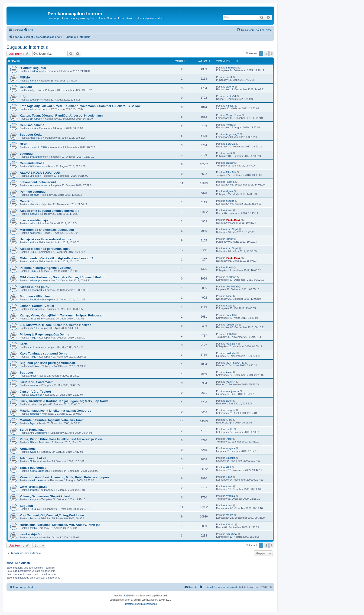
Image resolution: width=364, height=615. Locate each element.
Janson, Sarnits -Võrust (37, 306)
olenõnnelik (36, 290)
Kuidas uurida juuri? (35, 287)
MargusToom (233, 115)
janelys (33, 214)
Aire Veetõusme (39, 433)
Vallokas (34, 366)
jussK (229, 77)
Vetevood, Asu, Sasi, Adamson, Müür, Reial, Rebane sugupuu (64, 477)
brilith (32, 528)
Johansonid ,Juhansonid (38, 182)
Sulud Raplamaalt (33, 430)
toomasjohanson (39, 185)
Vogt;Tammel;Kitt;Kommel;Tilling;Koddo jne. (52, 515)
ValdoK (34, 109)
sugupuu (26, 154)
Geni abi (26, 87)
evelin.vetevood (38, 480)
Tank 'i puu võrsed (33, 468)
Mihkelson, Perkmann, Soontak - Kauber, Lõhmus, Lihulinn (63, 277)
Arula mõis (28, 449)
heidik (33, 128)
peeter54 (34, 100)
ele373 (230, 334)
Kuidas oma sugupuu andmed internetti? (49, 211)
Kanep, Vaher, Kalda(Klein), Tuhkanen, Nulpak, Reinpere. (61, 315)
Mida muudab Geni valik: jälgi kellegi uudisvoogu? (57, 258)
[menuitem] (29, 30)
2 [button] (266, 54)
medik (229, 429)
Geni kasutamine (32, 125)
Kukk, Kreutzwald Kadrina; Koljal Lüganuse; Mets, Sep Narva (64, 401)
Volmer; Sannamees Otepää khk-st (45, 496)
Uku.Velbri (232, 286)
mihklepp (35, 280)
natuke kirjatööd (32, 534)
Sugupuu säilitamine (35, 296)
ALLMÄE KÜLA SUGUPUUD (40, 173)
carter (33, 404)
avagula (34, 452)
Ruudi (229, 267)
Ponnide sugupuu (33, 192)
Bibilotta (34, 461)
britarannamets (38, 157)
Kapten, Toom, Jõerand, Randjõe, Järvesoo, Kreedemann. (62, 116)
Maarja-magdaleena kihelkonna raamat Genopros (55, 411)
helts (32, 223)
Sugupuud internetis (27, 47)
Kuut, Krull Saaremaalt (36, 382)
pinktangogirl (37, 71)
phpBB (126, 596)
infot (23, 96)
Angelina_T (36, 138)
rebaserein (232, 325)
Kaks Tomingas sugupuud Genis (43, 353)
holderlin (231, 353)
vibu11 (33, 328)
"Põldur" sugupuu (33, 68)
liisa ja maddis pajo (34, 220)
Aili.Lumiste (36, 319)
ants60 (230, 163)
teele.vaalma (37, 347)
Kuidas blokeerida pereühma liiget (45, 249)
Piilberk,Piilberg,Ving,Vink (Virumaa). (47, 268)
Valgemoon (36, 90)
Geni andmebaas (32, 163)
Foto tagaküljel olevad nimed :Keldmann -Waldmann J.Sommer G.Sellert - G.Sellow (80, 106)
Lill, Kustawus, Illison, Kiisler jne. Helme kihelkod (56, 325)
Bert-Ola (231, 144)
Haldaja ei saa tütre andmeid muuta (45, 239)
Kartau (25, 344)
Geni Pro (26, 201)
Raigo (33, 338)
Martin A (231, 382)
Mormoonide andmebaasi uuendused (47, 230)
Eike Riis (34, 176)
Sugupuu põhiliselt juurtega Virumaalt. (48, 363)
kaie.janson (36, 309)
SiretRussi (232, 68)
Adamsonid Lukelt (33, 458)
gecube (230, 201)
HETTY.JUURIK (235, 363)
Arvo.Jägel (232, 229)
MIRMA (25, 77)
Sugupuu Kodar (31, 135)
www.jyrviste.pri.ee (34, 487)
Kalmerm (35, 233)
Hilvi (228, 467)
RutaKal (34, 299)
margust (34, 414)
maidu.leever (234, 220)
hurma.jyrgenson (39, 471)
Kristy (229, 420)
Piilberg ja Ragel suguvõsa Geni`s (44, 334)
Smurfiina (231, 534)
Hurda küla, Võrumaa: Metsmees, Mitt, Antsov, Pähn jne (60, 525)
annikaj (34, 490)
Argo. (32, 423)
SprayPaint (36, 119)
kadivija (230, 182)
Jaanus (34, 518)
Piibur (33, 442)
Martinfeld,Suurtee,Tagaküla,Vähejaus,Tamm (52, 420)
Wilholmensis (37, 166)
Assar (229, 210)
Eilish (229, 477)
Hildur (33, 242)
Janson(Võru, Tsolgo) (35, 392)
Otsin (24, 144)
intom (33, 81)
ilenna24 (34, 195)
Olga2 (33, 271)
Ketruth (230, 524)
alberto (230, 87)
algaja (229, 191)
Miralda (34, 204)
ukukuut (34, 385)
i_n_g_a (34, 509)
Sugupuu (26, 373)
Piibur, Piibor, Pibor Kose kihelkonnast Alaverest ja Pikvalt (62, 439)
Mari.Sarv (231, 344)
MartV (229, 515)
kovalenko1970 (38, 147)
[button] (272, 54)
